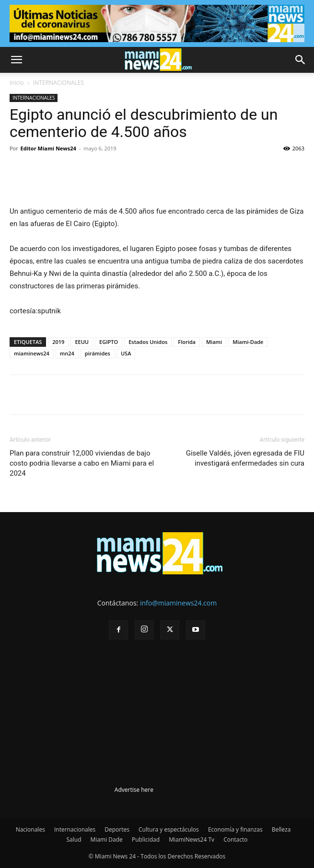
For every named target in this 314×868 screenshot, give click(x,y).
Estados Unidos (148, 342)
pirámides (98, 353)
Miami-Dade (248, 342)
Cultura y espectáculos (169, 829)
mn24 (67, 353)
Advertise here (134, 790)
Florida (187, 342)
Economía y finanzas (235, 829)
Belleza (281, 829)
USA (126, 353)
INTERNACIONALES (58, 83)
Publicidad (146, 839)
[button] (16, 60)
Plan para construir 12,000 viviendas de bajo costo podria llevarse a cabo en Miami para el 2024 (82, 463)
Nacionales (30, 829)
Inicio (17, 83)
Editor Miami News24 (48, 148)
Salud (74, 839)
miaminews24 (32, 353)
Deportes (117, 829)
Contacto (235, 839)
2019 (58, 342)
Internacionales (75, 829)
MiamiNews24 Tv (192, 839)
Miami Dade (107, 839)
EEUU (82, 342)
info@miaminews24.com (178, 603)
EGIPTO (109, 342)
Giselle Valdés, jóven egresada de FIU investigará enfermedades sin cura (245, 458)
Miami (214, 342)
